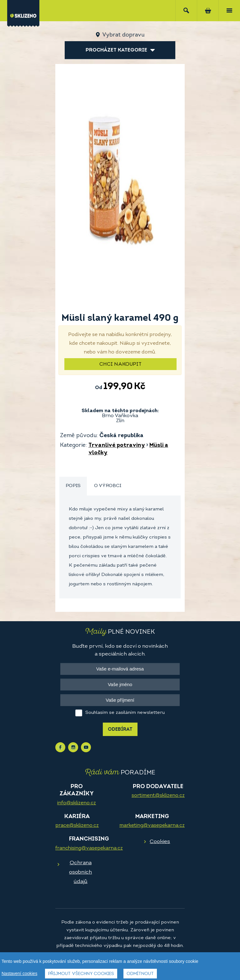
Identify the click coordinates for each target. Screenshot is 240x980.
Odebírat (120, 730)
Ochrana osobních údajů (80, 872)
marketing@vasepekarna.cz (152, 826)
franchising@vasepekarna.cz (89, 848)
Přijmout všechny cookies (81, 974)
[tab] (73, 486)
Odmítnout (140, 974)
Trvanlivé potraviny (117, 445)
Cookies (160, 842)
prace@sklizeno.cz (77, 826)
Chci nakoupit (120, 364)
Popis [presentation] (73, 486)
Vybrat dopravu (123, 35)
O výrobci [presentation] (108, 486)
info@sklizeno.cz (77, 803)
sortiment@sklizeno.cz (158, 796)
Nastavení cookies (19, 973)
